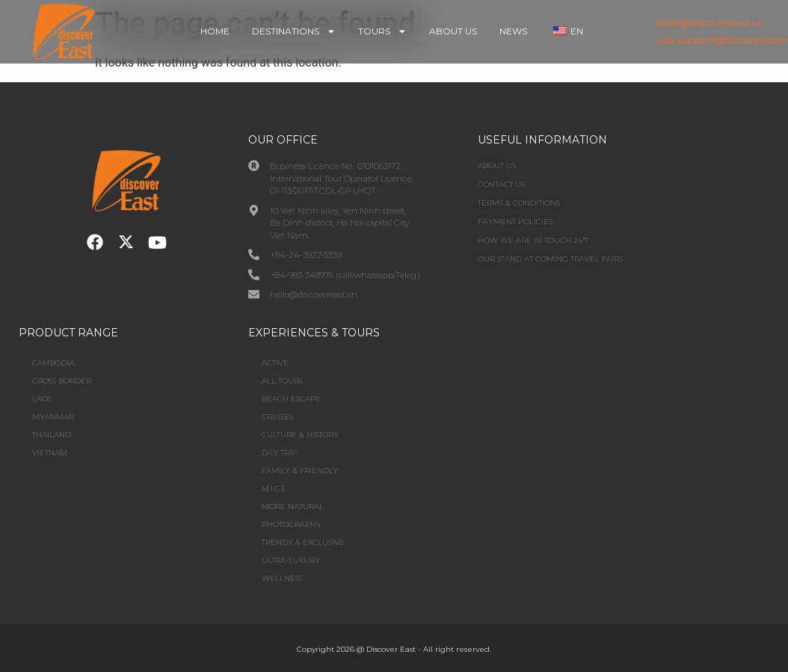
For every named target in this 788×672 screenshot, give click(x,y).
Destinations (294, 31)
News (513, 31)
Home (215, 31)
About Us (453, 31)
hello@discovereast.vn (709, 22)
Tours (382, 31)
